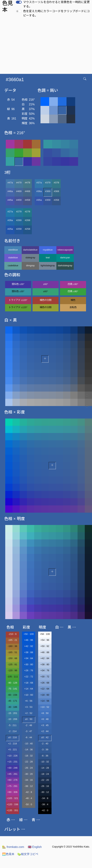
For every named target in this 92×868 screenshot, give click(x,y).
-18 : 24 (45, 774)
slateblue (13, 258)
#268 (27, 220)
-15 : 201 (12, 713)
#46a (10, 191)
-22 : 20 (45, 780)
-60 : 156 (12, 695)
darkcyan (65, 258)
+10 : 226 (12, 756)
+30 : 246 (12, 768)
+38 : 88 (29, 652)
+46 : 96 (29, 640)
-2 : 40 (45, 744)
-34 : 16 (29, 780)
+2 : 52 (29, 713)
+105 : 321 (12, 798)
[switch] (19, 2)
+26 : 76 (29, 670)
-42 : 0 (45, 810)
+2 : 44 (45, 731)
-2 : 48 (29, 725)
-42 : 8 (29, 792)
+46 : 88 (45, 652)
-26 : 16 (45, 786)
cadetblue (13, 265)
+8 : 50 (45, 713)
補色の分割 (46, 300)
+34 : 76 (45, 670)
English (35, 847)
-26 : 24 (29, 768)
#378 (56, 183)
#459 (19, 200)
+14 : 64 (29, 689)
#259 (19, 229)
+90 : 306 (12, 792)
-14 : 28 (45, 768)
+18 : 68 (29, 683)
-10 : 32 (45, 762)
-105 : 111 (12, 677)
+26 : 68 (45, 683)
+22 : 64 (45, 689)
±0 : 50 (29, 719)
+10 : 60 (29, 695)
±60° (45, 284)
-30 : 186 (12, 707)
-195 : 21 (12, 640)
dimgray (30, 265)
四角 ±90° (73, 284)
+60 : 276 (12, 780)
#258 (27, 229)
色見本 (8, 854)
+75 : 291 (12, 786)
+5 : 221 (13, 750)
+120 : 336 (12, 804)
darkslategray (65, 265)
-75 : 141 (12, 689)
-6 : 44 (29, 737)
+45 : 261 (12, 774)
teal (48, 258)
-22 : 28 (29, 762)
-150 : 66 (12, 658)
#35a (39, 200)
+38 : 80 (45, 664)
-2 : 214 (12, 731)
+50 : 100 (29, 634)
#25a (10, 229)
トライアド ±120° (18, 300)
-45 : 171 (12, 701)
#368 (56, 191)
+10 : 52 (45, 707)
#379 (48, 183)
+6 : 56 (29, 701)
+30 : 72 (45, 677)
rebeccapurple (65, 250)
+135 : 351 (12, 810)
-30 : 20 (29, 774)
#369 (48, 191)
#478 (27, 183)
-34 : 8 (45, 798)
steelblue (13, 250)
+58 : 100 (45, 634)
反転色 (73, 307)
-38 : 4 (45, 804)
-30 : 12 (45, 792)
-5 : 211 (12, 725)
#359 (48, 200)
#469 (19, 191)
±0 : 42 (45, 737)
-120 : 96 (12, 670)
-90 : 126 (12, 683)
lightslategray (48, 265)
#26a (10, 220)
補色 (73, 300)
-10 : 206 (12, 719)
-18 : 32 (29, 756)
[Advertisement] (47, 47)
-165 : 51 (12, 652)
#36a (39, 191)
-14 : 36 (29, 750)
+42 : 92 (29, 646)
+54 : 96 (45, 640)
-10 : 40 (29, 744)
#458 (27, 200)
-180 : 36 (12, 646)
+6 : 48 (45, 719)
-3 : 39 (45, 750)
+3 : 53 (29, 707)
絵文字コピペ (28, 854)
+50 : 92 (45, 646)
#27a (10, 212)
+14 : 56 (45, 701)
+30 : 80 (29, 664)
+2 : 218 (13, 744)
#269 (19, 220)
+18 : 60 (45, 695)
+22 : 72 (29, 677)
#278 (27, 212)
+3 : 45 (45, 725)
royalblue (48, 250)
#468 (27, 191)
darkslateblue (30, 250)
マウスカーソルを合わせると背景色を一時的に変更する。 (56, 4)
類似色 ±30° (18, 284)
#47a (10, 183)
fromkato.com (13, 847)
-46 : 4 (29, 798)
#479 (19, 183)
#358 (56, 200)
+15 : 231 (12, 762)
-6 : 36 (45, 756)
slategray (30, 258)
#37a (39, 183)
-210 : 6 (12, 634)
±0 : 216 (12, 737)
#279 (19, 212)
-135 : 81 (12, 664)
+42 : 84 (45, 658)
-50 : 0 (29, 804)
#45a (10, 200)
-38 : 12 (29, 786)
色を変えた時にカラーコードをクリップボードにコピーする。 (56, 13)
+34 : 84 (29, 658)
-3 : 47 (29, 731)
